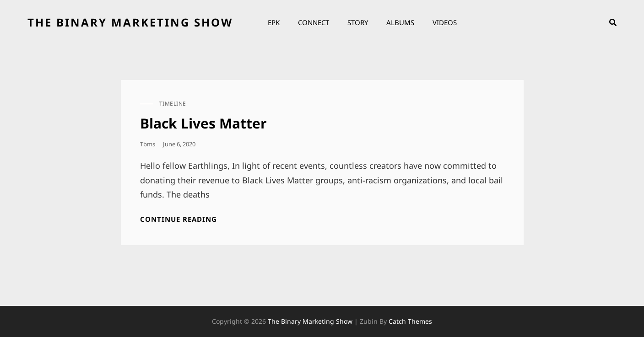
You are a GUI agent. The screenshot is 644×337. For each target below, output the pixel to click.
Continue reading (179, 219)
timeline (173, 104)
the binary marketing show (130, 22)
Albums (400, 22)
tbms (148, 144)
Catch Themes (410, 321)
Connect (314, 22)
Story (358, 22)
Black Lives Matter (203, 123)
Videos (445, 22)
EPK (274, 22)
